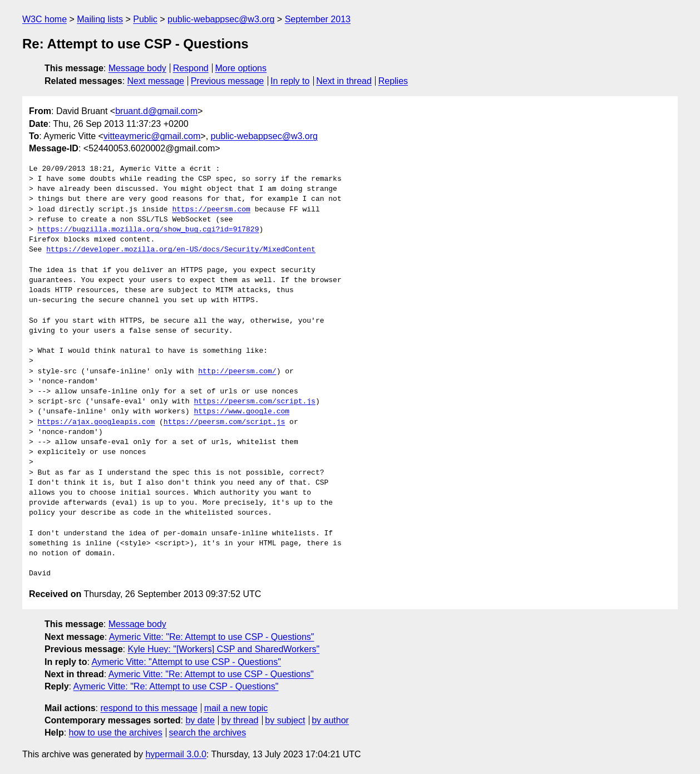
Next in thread (344, 81)
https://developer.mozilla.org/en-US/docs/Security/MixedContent (181, 250)
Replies (393, 81)
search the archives (208, 733)
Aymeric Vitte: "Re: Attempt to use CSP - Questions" (212, 637)
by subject (285, 720)
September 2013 (318, 19)
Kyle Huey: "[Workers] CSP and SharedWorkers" (223, 649)
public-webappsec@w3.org (221, 19)
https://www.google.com (241, 412)
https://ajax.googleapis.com (97, 422)
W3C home (45, 19)
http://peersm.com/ (237, 372)
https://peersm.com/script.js (254, 402)
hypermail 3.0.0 (176, 754)
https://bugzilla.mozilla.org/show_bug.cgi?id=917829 (149, 230)
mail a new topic (236, 708)
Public (145, 19)
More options (241, 68)
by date (200, 720)
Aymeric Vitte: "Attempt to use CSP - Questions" (186, 662)
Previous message (228, 81)
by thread (240, 720)
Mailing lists (100, 19)
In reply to (290, 81)
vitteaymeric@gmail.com (152, 136)
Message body (137, 68)
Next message (156, 81)
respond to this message (149, 708)
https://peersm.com (211, 210)
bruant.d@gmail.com (156, 111)
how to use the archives (116, 733)
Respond (191, 68)
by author (330, 720)
